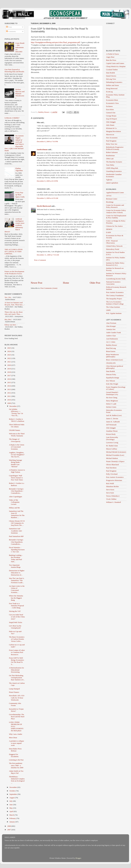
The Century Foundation (115, 295)
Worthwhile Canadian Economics (114, 175)
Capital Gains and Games (115, 63)
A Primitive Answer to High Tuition (17, 471)
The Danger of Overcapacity (15, 440)
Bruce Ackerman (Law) (114, 360)
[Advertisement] (65, 274)
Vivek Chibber (111, 499)
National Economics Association (113, 283)
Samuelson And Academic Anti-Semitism (16, 531)
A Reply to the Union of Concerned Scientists (17, 447)
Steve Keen (110, 490)
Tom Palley (110, 165)
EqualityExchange (113, 378)
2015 (9, 382)
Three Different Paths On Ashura (17, 426)
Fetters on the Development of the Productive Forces (14, 273)
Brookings (110, 202)
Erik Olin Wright (112, 384)
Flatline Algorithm (19, 169)
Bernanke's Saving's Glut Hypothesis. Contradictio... (16, 542)
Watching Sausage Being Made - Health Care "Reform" (16, 463)
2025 (9, 348)
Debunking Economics (114, 82)
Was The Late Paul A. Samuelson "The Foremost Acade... (17, 580)
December (13, 406)
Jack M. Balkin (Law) (114, 415)
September (13, 794)
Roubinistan (110, 156)
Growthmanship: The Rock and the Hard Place (17, 717)
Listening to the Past (16, 760)
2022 (9, 358)
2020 (9, 365)
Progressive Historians (114, 480)
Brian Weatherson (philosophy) (112, 356)
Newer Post (37, 283)
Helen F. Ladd (111, 404)
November (13, 787)
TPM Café (110, 159)
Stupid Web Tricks (16, 622)
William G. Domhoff (114, 502)
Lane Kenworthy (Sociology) (112, 438)
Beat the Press (111, 60)
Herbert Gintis (111, 407)
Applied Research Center (115, 193)
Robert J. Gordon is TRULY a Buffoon (17, 420)
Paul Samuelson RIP (16, 536)
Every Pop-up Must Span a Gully (20, 195)
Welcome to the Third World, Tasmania (17, 435)
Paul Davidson (111, 468)
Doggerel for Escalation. (14, 755)
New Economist (112, 138)
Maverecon (110, 135)
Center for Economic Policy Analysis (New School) (116, 211)
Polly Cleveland (112, 474)
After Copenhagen (16, 497)
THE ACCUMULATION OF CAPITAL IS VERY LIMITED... (14, 252)
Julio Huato (110, 125)
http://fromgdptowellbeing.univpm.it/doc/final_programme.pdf (55, 42)
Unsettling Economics (114, 171)
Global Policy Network (114, 246)
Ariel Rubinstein (112, 339)
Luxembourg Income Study (116, 279)
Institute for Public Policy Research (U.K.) (115, 264)
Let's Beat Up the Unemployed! (15, 627)
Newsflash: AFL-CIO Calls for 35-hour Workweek (17, 698)
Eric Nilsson (110, 381)
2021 (9, 362)
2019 (9, 369)
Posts (9, 27)
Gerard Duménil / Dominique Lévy (112, 393)
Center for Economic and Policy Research (115, 206)
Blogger (78, 858)
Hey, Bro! (8, 319)
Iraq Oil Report (111, 119)
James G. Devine (112, 419)
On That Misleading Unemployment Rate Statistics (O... (17, 678)
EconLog (109, 92)
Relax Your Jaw (112, 144)
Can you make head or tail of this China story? (17, 617)
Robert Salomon (112, 152)
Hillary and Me (14, 508)
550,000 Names (15, 430)
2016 (9, 379)
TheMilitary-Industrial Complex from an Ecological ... (17, 780)
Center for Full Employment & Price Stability (116, 217)
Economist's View (112, 103)
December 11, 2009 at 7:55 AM (48, 255)
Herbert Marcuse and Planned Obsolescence (20, 94)
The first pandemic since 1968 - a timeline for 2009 (16, 765)
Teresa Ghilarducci (113, 496)
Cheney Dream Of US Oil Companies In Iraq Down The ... (17, 523)
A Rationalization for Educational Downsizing (17, 670)
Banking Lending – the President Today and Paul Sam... (16, 558)
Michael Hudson (112, 458)
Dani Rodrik (110, 73)
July (11, 801)
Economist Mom (112, 100)
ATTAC (109, 196)
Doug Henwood (112, 88)
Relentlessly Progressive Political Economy (115, 148)
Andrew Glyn (111, 336)
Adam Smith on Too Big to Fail (16, 772)
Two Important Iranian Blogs (15, 566)
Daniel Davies (111, 76)
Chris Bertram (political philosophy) (115, 367)
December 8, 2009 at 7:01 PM (47, 141)
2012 (9, 393)
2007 (9, 830)
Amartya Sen (111, 329)
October (13, 791)
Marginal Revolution (114, 131)
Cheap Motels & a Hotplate (116, 66)
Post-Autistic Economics (115, 292)
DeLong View (111, 79)
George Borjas (111, 116)
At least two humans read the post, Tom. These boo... (14, 304)
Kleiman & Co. (112, 128)
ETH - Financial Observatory (112, 242)
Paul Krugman (111, 141)
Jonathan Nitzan (112, 431)
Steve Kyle (110, 493)
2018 (9, 372)
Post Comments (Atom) (49, 288)
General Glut (111, 113)
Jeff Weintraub (111, 425)
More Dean (13, 738)
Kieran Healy (111, 434)
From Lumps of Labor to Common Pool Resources (17, 652)
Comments (11, 31)
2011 (9, 396)
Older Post (95, 283)
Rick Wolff (110, 483)
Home (66, 283)
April (12, 811)
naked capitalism (112, 183)
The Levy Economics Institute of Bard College (115, 303)
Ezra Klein (110, 109)
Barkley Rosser (112, 345)
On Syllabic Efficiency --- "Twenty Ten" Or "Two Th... (16, 412)
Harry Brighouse (112, 401)
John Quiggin (111, 122)
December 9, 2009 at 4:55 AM (47, 198)
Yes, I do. (8, 297)
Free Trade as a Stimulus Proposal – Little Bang (17, 606)
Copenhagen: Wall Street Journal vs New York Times (16, 478)
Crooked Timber (112, 70)
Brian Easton (111, 351)
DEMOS (109, 229)
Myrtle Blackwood (44, 206)
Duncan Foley (111, 374)
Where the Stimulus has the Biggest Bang (16, 598)
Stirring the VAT (15, 611)
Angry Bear (110, 57)
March (12, 815)
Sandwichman (42, 149)
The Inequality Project (114, 299)
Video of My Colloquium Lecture (14, 502)
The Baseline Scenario (114, 162)
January (12, 822)
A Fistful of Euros (112, 54)
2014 (9, 386)
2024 (9, 351)
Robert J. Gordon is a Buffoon (17, 484)
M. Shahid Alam (112, 446)
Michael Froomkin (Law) (115, 455)
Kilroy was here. (10, 325)
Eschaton (109, 106)
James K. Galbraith (113, 422)
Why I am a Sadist (16, 734)
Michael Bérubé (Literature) (116, 452)
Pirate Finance (14, 692)
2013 (9, 389)
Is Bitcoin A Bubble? (12, 118)
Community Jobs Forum (15, 704)
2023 (9, 355)
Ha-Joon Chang (112, 398)
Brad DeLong (111, 348)
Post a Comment (40, 260)
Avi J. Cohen (111, 342)
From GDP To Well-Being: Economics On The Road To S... (17, 661)
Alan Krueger (111, 326)
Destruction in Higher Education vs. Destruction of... (17, 573)
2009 (9, 403)
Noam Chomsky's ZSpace (115, 461)
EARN (109, 232)
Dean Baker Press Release (15, 750)
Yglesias (109, 180)
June (11, 805)
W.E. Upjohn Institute (114, 313)
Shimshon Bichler (112, 486)
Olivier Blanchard (112, 465)
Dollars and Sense (112, 85)
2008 (9, 826)
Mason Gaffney (112, 449)
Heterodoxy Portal (113, 249)
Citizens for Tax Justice (114, 226)
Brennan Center (112, 199)
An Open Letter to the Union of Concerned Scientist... (17, 589)
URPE (108, 310)
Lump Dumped (14, 689)
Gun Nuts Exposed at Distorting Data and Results (14, 71)
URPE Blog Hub (112, 168)
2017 (9, 375)
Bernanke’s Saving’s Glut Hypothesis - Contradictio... (16, 491)
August (12, 798)
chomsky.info (111, 363)
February (13, 818)
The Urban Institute (113, 307)
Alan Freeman (111, 323)
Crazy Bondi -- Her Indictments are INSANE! (20, 47)
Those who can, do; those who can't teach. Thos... (14, 313)
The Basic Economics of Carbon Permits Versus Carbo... (17, 639)
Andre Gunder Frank (113, 332)
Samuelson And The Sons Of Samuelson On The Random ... (17, 514)
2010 (9, 400)
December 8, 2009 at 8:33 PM (47, 181)
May (11, 808)
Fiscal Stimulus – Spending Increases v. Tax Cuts (17, 550)
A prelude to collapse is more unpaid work (17, 743)
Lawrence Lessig (112, 443)
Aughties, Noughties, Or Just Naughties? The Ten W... (17, 455)
